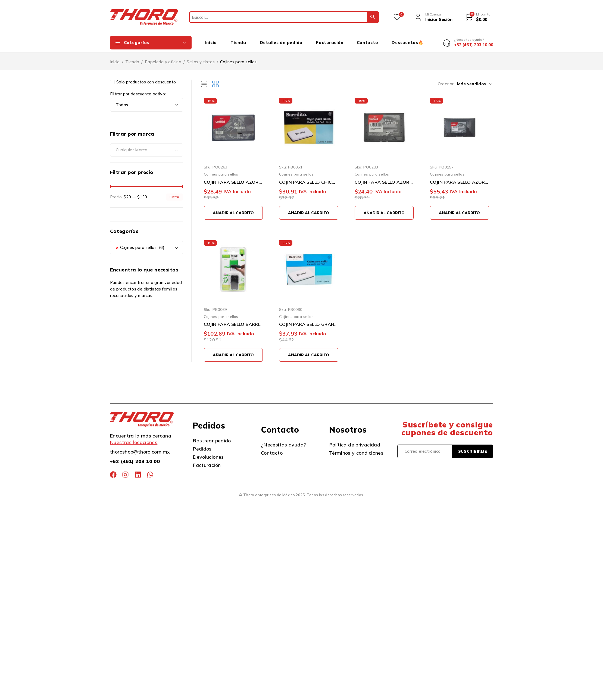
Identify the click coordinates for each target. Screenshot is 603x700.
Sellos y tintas (201, 58)
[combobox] (147, 146)
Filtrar (174, 193)
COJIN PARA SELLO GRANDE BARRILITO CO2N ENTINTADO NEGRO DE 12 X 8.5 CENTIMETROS (309, 320)
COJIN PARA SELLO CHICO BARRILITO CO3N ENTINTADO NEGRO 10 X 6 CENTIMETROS (309, 178)
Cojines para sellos (221, 170)
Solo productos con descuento (143, 78)
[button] (233, 209)
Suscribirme (473, 447)
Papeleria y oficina (163, 58)
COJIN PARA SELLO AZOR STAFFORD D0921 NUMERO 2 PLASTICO (460, 178)
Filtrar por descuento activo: (138, 90)
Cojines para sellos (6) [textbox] (140, 243)
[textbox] (147, 146)
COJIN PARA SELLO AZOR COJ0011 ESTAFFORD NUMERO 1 (233, 178)
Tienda (132, 58)
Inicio (115, 58)
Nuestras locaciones (134, 438)
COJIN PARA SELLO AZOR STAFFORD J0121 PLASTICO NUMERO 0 (384, 178)
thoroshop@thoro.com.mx (140, 448)
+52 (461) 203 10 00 (135, 457)
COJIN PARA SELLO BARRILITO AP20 (233, 320)
